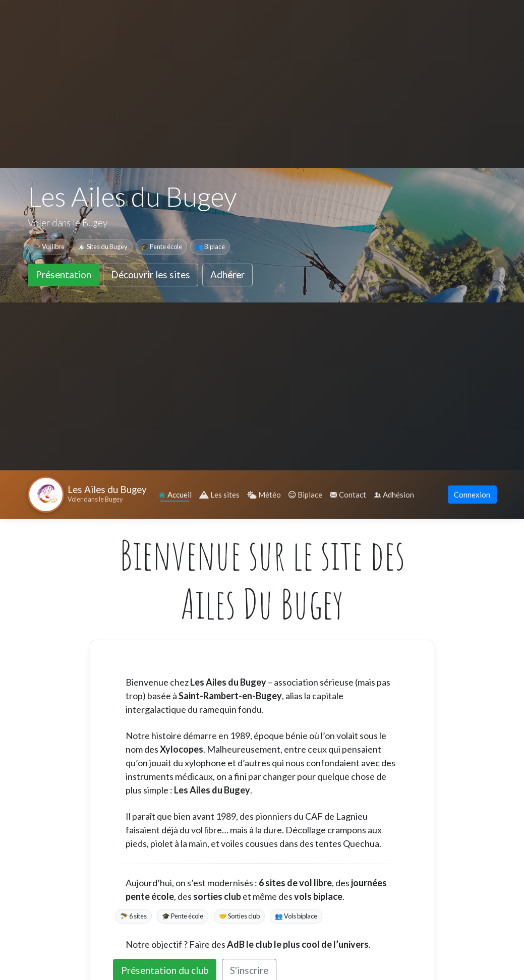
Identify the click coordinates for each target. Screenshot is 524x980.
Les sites (219, 495)
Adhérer (227, 274)
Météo (264, 495)
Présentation (64, 274)
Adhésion (394, 495)
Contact (348, 495)
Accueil (175, 495)
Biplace (305, 495)
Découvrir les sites (151, 274)
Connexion (472, 495)
